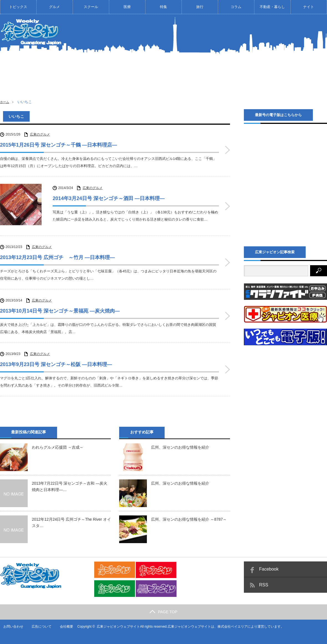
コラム (236, 7)
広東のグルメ (40, 134)
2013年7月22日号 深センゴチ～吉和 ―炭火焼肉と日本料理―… (70, 483)
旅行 (200, 7)
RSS (264, 582)
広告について (39, 623)
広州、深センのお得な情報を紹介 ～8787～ (189, 516)
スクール (91, 7)
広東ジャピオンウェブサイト (116, 623)
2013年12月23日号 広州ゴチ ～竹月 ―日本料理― (57, 254)
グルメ (54, 7)
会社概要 (64, 623)
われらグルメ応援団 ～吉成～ (58, 444)
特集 (163, 7)
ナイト (309, 7)
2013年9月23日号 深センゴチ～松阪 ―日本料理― (56, 361)
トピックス (18, 7)
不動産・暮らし (272, 7)
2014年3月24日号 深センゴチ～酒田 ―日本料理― (109, 198)
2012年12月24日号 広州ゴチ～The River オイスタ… (71, 519)
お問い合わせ (10, 623)
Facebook (269, 566)
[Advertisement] (245, 61)
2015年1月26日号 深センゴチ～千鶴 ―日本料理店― (58, 145)
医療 (127, 7)
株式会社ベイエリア (230, 623)
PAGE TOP (163, 609)
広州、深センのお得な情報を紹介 (180, 444)
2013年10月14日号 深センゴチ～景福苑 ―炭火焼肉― (60, 308)
